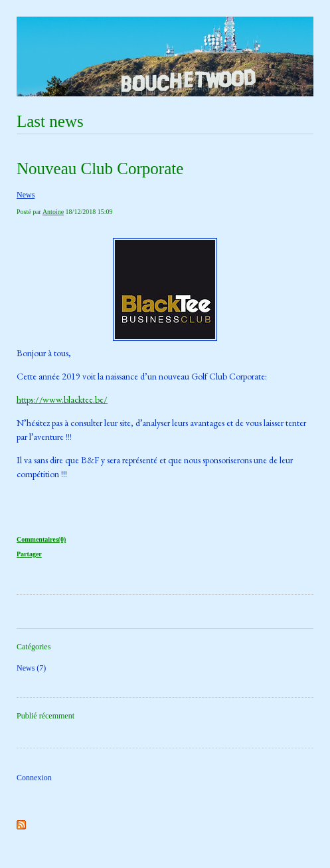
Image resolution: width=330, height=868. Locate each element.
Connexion (34, 778)
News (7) (31, 668)
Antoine (53, 212)
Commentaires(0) (41, 539)
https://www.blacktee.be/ (62, 399)
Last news (50, 121)
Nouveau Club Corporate (100, 168)
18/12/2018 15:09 (89, 212)
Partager (29, 554)
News (26, 195)
